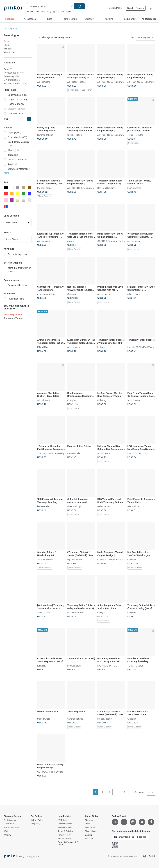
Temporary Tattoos (13, 318)
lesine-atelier (43, 506)
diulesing (102, 400)
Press (87, 824)
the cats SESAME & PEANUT (142, 347)
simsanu (46, 82)
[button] (29, 119)
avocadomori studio (47, 294)
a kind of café (134, 294)
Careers (89, 835)
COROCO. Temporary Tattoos (117, 82)
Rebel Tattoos (79, 82)
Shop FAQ (35, 824)
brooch (30, 12)
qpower (71, 241)
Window (8, 49)
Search (79, 6)
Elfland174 (42, 347)
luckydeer (102, 347)
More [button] (6, 173)
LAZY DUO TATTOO (137, 453)
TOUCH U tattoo (135, 135)
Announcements (65, 828)
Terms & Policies (65, 831)
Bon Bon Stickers (106, 188)
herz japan (66, 12)
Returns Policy (64, 839)
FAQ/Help (62, 820)
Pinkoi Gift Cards (11, 828)
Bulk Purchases (65, 824)
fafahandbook (134, 506)
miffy (49, 12)
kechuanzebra (134, 188)
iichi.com (89, 839)
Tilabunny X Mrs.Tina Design (51, 453)
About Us (89, 820)
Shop (6, 45)
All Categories (10, 29)
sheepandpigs (74, 506)
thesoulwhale (74, 453)
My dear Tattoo (44, 188)
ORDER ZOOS (75, 135)
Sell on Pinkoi (116, 8)
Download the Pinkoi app (131, 837)
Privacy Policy (64, 835)
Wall (6, 831)
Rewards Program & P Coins (68, 843)
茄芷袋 (56, 12)
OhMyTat (72, 400)
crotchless (40, 12)
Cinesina (72, 294)
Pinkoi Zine (9, 52)
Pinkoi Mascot (91, 831)
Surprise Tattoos (45, 135)
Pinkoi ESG (90, 828)
